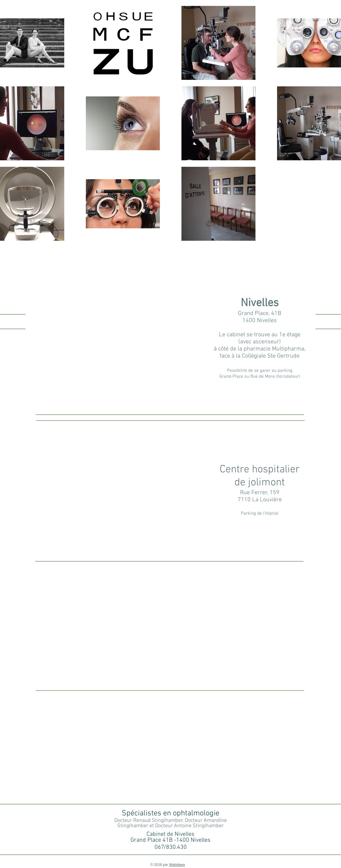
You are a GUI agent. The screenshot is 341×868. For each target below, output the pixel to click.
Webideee (177, 865)
